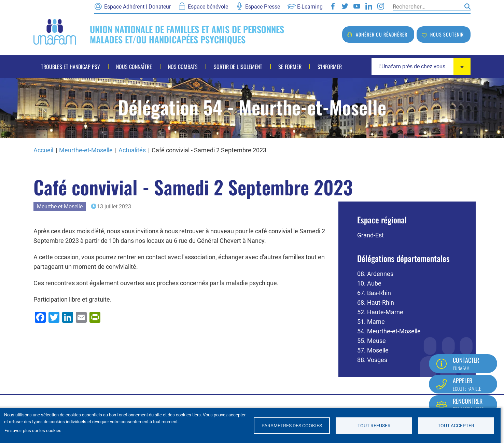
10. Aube (369, 283)
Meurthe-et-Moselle (86, 150)
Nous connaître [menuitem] (134, 67)
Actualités (132, 150)
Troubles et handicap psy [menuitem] (71, 67)
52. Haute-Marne (380, 312)
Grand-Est (370, 235)
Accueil (43, 150)
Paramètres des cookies (292, 426)
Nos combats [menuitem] (183, 67)
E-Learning (310, 7)
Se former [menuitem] (290, 67)
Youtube (357, 6)
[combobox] (421, 67)
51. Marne (371, 322)
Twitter (345, 6)
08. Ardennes (375, 274)
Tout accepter (456, 426)
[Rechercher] (427, 6)
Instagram (381, 6)
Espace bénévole (208, 7)
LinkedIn (369, 6)
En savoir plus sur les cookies (33, 431)
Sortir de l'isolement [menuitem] (238, 67)
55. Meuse (372, 341)
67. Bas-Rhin (374, 293)
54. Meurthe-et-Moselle (389, 331)
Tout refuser (374, 426)
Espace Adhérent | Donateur (137, 7)
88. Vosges (372, 360)
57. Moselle (373, 350)
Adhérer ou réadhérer (382, 34)
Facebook (333, 6)
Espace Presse (263, 7)
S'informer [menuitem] (330, 67)
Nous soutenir (447, 34)
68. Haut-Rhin (376, 302)
